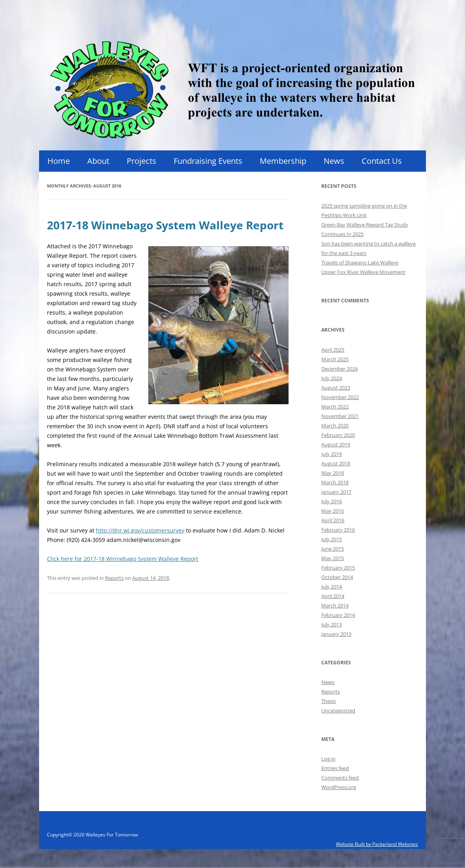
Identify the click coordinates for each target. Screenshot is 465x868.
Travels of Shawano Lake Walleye (360, 262)
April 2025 (333, 350)
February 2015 (338, 568)
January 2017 (336, 492)
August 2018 (336, 463)
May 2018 (333, 473)
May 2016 (333, 511)
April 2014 (333, 596)
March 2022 (335, 407)
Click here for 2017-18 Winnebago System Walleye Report (123, 559)
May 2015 (333, 558)
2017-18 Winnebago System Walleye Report (165, 225)
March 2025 (335, 359)
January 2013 (336, 634)
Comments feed (340, 778)
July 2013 (332, 624)
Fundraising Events (208, 161)
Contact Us (382, 161)
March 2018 (335, 482)
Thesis (329, 701)
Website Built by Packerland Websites (377, 844)
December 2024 (339, 369)
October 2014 (337, 577)
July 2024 (332, 378)
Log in (328, 759)
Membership (283, 161)
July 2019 (332, 454)
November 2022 (340, 397)
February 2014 (338, 615)
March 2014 (335, 606)
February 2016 (338, 530)
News (334, 161)
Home (59, 161)
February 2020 (338, 435)
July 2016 (332, 501)
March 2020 (335, 426)
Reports (114, 578)
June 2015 (333, 549)
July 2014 (332, 587)
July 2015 (332, 539)
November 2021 (340, 416)
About (98, 161)
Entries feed (335, 768)
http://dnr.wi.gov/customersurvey (140, 530)
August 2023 (336, 388)
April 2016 (333, 520)
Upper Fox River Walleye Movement (363, 272)
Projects (142, 161)
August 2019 (336, 444)
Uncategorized (338, 711)
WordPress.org (339, 787)
